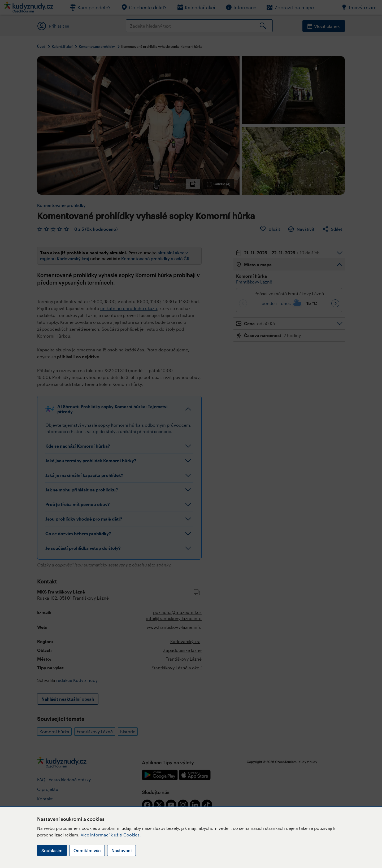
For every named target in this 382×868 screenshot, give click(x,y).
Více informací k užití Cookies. (111, 835)
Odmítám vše (87, 850)
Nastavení (121, 850)
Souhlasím (52, 850)
